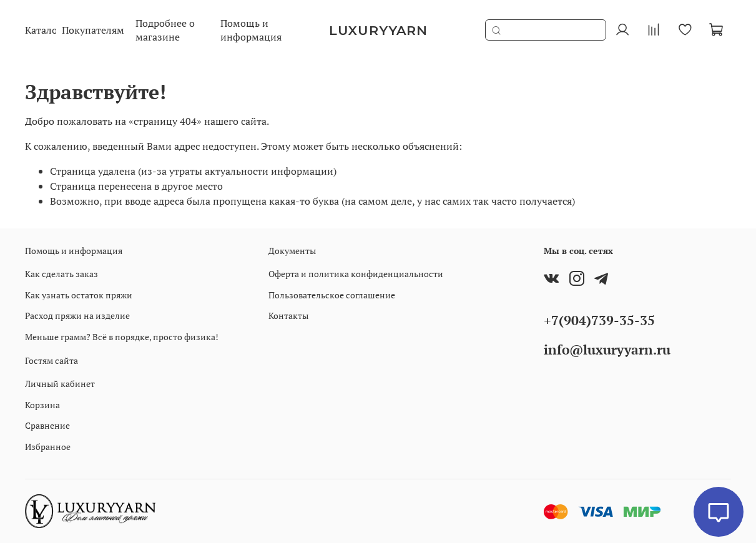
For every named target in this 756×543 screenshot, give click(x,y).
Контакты (288, 316)
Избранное (48, 447)
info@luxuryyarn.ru (607, 350)
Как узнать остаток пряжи (79, 295)
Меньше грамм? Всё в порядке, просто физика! (122, 337)
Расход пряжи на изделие (77, 316)
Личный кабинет (60, 384)
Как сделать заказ (61, 274)
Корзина (42, 405)
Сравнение (47, 425)
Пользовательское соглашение (332, 295)
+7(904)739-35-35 (599, 320)
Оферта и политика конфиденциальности (356, 274)
